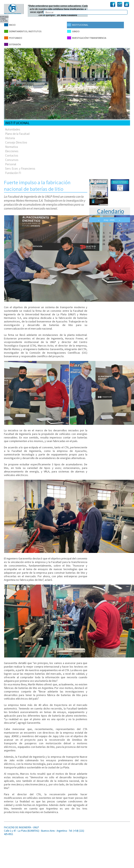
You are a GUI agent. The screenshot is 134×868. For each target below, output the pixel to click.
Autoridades (13, 128)
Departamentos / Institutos (23, 31)
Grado (73, 31)
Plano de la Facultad (17, 132)
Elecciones (12, 150)
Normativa (11, 145)
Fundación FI (13, 171)
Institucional (77, 25)
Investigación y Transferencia (86, 37)
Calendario (111, 210)
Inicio (10, 25)
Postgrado (13, 37)
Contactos (12, 154)
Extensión (12, 43)
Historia (10, 136)
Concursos (12, 158)
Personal (11, 163)
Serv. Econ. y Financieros (20, 167)
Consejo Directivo (16, 141)
